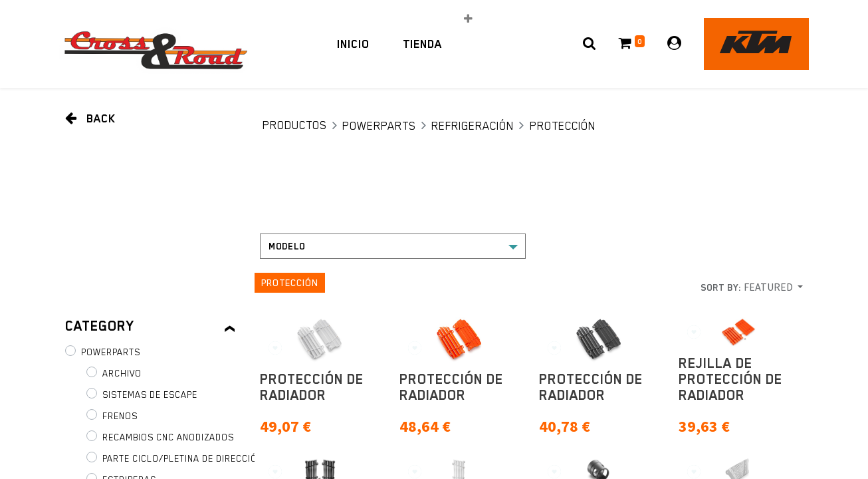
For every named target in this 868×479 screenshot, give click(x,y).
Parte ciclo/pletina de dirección (182, 458)
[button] (468, 19)
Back (90, 118)
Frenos (120, 416)
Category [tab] (100, 326)
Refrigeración (473, 126)
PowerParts (379, 126)
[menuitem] (353, 44)
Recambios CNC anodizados (168, 437)
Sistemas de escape (150, 395)
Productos (295, 125)
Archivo (122, 373)
